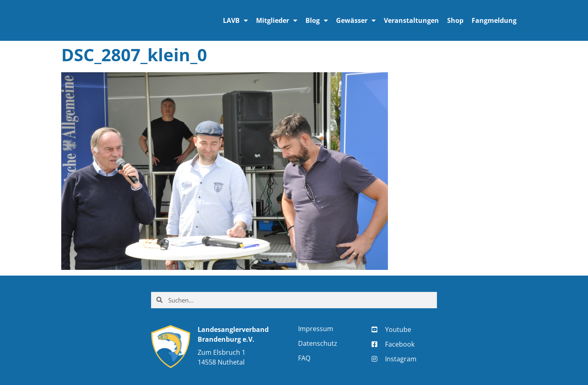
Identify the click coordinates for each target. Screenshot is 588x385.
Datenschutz (318, 343)
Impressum (316, 329)
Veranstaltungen (411, 20)
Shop (455, 20)
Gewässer (356, 20)
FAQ (304, 358)
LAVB (235, 20)
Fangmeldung (494, 20)
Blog (317, 20)
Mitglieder (277, 20)
